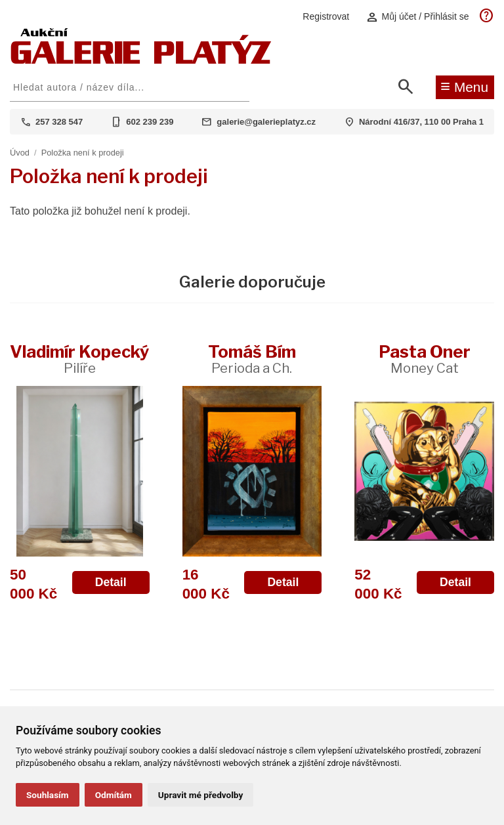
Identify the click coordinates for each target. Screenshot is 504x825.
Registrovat (326, 16)
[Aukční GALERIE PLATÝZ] (141, 61)
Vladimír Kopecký (79, 359)
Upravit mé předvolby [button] (200, 795)
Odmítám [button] (114, 795)
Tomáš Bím (252, 359)
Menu (464, 86)
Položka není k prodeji (83, 153)
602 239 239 (150, 122)
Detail (111, 582)
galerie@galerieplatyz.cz (266, 122)
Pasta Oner (425, 359)
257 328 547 (59, 122)
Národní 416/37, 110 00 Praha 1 (421, 122)
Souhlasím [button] (48, 795)
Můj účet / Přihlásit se (417, 17)
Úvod (20, 153)
